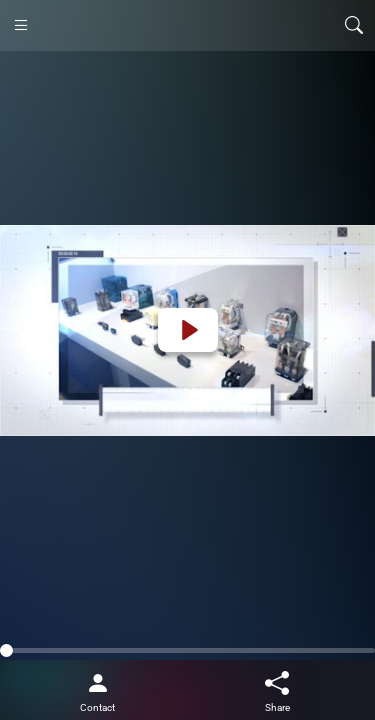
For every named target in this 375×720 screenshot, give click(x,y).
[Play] (188, 330)
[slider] (187, 650)
